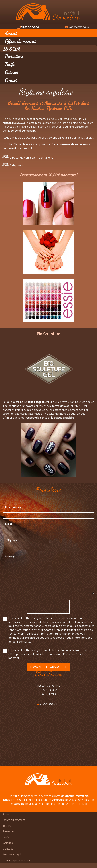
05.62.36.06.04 (30, 28)
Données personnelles (16, 860)
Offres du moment (20, 41)
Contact (11, 80)
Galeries (12, 72)
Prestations (14, 56)
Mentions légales (13, 855)
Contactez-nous (79, 27)
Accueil (11, 33)
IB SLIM (12, 49)
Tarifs (10, 64)
